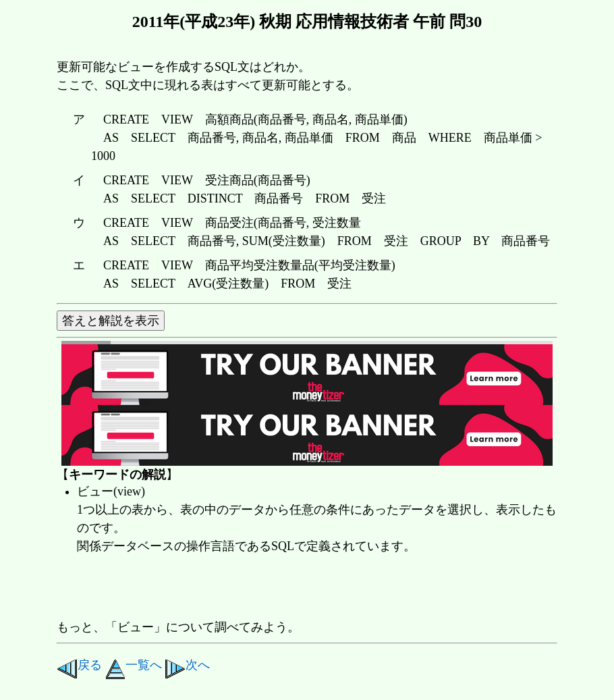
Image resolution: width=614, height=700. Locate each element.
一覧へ (134, 665)
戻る (79, 665)
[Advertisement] (302, 588)
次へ (187, 665)
